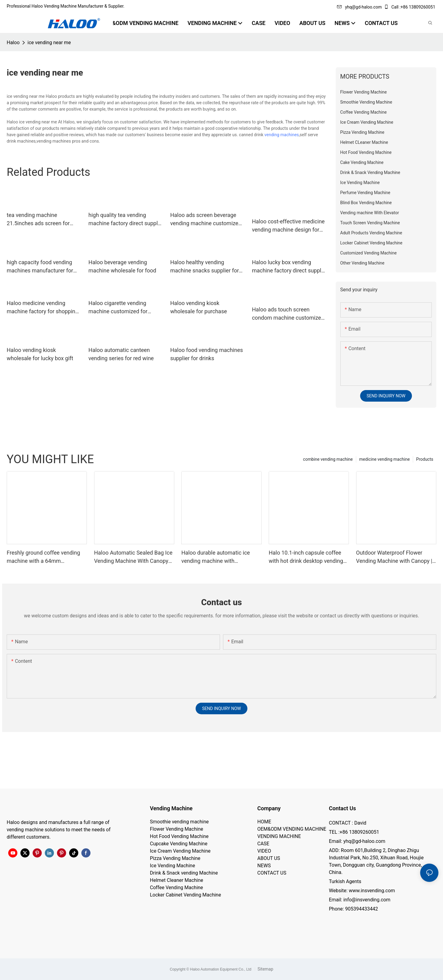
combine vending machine (328, 459)
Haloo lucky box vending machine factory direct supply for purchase (288, 267)
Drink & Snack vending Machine (184, 873)
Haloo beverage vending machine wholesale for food (122, 266)
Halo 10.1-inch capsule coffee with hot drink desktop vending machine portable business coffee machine (306, 557)
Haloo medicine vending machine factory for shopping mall (43, 308)
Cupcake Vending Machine (179, 844)
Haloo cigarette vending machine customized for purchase (118, 308)
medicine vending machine (385, 459)
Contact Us (343, 808)
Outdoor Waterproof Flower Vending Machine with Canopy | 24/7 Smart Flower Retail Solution (394, 557)
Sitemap (265, 969)
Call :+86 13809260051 (410, 7)
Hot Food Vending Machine (179, 836)
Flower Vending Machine (177, 829)
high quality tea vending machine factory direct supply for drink (124, 220)
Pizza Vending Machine (175, 858)
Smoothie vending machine (179, 822)
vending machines (282, 135)
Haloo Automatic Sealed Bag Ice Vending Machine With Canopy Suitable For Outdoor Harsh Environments (133, 557)
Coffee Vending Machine (176, 888)
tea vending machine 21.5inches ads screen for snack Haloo (38, 220)
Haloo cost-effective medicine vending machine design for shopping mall (288, 226)
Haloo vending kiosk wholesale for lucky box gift (40, 354)
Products (425, 459)
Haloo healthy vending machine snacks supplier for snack (205, 267)
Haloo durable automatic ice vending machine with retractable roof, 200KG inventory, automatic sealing (216, 557)
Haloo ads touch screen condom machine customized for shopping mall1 (288, 314)
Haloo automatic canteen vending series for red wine (121, 354)
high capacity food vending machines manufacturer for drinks (40, 267)
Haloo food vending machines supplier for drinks (207, 354)
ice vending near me (49, 43)
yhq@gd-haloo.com (359, 7)
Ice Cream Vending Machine (180, 851)
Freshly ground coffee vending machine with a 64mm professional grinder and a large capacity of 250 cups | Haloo (45, 557)
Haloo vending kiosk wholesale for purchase (199, 307)
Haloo (13, 43)
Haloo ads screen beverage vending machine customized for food (206, 220)
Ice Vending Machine (172, 866)
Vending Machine (171, 808)
